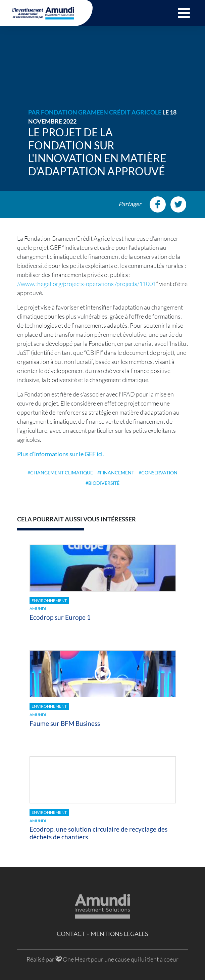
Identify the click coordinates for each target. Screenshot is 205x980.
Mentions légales (119, 934)
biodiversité (104, 483)
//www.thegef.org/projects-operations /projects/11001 (87, 284)
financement (117, 473)
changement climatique (62, 473)
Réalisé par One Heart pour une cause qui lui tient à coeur (102, 959)
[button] (184, 13)
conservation (159, 473)
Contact (71, 934)
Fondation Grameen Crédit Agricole (101, 112)
